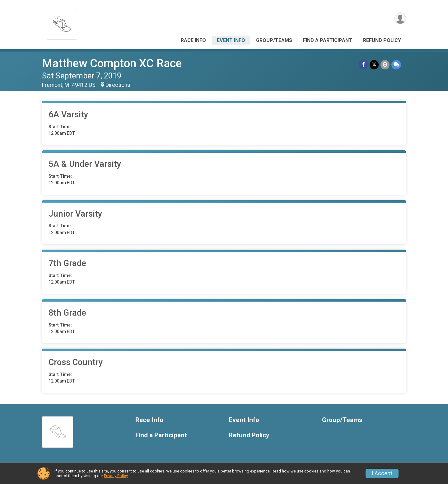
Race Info (193, 40)
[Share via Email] (385, 65)
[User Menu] (400, 18)
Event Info (231, 40)
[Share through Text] (396, 65)
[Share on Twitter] (374, 65)
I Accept (382, 473)
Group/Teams (274, 40)
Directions (118, 85)
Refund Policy (382, 40)
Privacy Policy (116, 476)
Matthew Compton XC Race (112, 63)
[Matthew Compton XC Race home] (62, 23)
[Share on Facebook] (363, 65)
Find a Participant (328, 40)
